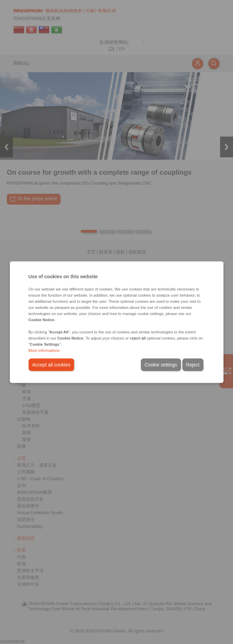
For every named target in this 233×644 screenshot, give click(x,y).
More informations (44, 350)
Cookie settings (161, 364)
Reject (193, 364)
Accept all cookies (51, 364)
